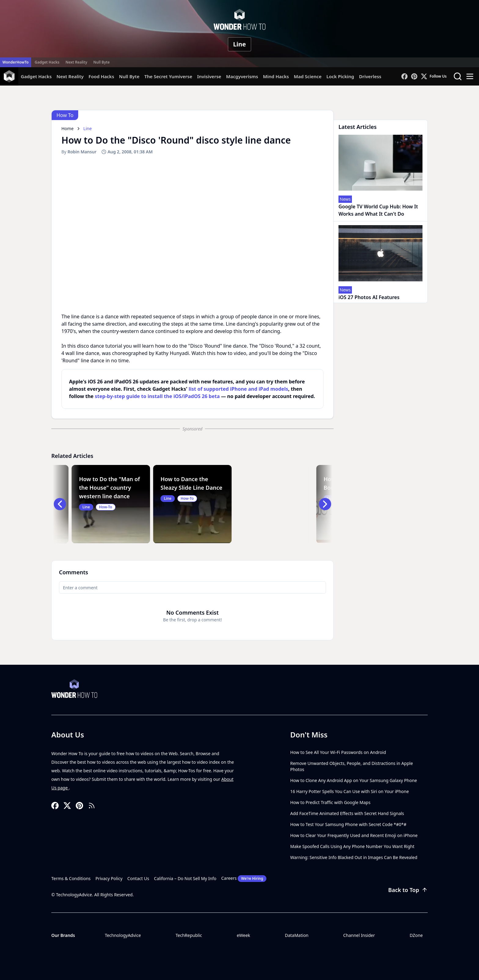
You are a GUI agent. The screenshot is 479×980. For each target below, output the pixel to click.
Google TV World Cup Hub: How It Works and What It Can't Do (378, 210)
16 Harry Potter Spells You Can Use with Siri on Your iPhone (349, 791)
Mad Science (308, 76)
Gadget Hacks (47, 62)
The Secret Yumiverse (168, 76)
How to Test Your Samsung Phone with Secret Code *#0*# (348, 824)
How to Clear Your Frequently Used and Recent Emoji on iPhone (354, 835)
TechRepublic (189, 935)
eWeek (243, 935)
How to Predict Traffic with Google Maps (330, 802)
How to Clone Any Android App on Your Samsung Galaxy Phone (354, 780)
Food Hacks (101, 76)
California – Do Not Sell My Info (185, 878)
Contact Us (138, 878)
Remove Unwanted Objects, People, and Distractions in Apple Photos (352, 766)
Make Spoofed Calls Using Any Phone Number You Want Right (352, 846)
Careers (244, 879)
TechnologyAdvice (123, 935)
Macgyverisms (242, 76)
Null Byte (101, 62)
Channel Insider (359, 935)
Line (239, 44)
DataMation (296, 935)
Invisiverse (209, 76)
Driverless (370, 76)
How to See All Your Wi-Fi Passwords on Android (338, 752)
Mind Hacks (276, 76)
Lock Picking (340, 76)
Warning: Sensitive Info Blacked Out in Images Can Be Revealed (354, 857)
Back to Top (408, 890)
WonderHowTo (16, 62)
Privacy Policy (109, 878)
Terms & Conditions (71, 878)
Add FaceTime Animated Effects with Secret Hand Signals (347, 813)
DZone (416, 935)
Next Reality (76, 62)
